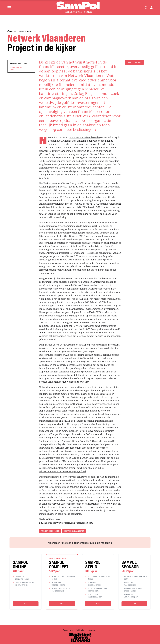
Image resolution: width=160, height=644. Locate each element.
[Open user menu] (151, 8)
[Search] (146, 8)
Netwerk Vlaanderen (74, 531)
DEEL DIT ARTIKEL (134, 62)
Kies (26, 604)
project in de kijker (50, 531)
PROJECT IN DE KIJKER (19, 31)
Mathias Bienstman (18, 63)
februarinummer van (63, 471)
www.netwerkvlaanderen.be (85, 137)
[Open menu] (9, 8)
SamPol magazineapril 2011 (16, 68)
